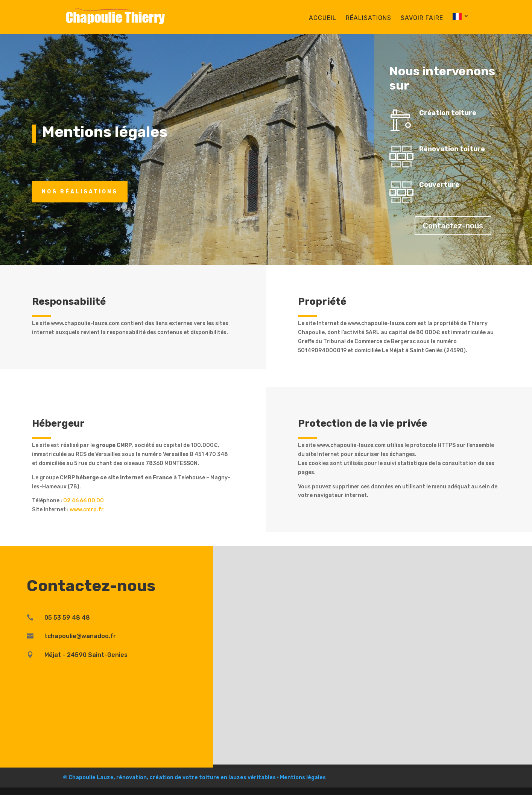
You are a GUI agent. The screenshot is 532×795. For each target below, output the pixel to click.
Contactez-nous (453, 226)
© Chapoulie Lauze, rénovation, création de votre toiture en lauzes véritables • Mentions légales (194, 778)
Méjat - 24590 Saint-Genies (86, 655)
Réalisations (369, 18)
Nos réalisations (80, 192)
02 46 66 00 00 (84, 501)
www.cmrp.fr (87, 510)
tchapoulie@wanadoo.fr (80, 636)
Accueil (323, 18)
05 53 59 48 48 (67, 618)
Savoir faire (422, 18)
